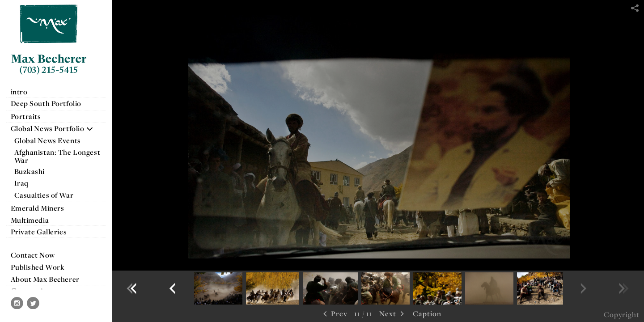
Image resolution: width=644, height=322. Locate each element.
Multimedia (30, 220)
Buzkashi (30, 171)
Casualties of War (49, 195)
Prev (334, 314)
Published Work (38, 267)
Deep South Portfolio (51, 103)
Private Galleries (39, 232)
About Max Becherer (45, 279)
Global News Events (48, 140)
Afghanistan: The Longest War (57, 156)
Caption (427, 314)
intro (19, 92)
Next (393, 314)
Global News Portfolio (52, 128)
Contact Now (33, 255)
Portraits (26, 116)
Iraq (26, 183)
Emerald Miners (38, 208)
